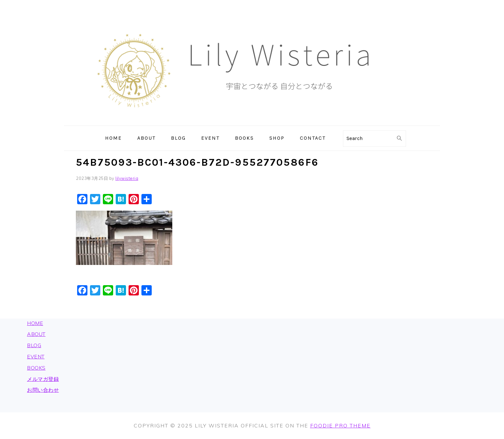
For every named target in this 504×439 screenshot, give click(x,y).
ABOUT (36, 334)
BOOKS (36, 368)
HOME (35, 323)
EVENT (36, 356)
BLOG (34, 345)
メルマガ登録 (43, 379)
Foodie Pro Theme (340, 426)
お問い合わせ (43, 390)
